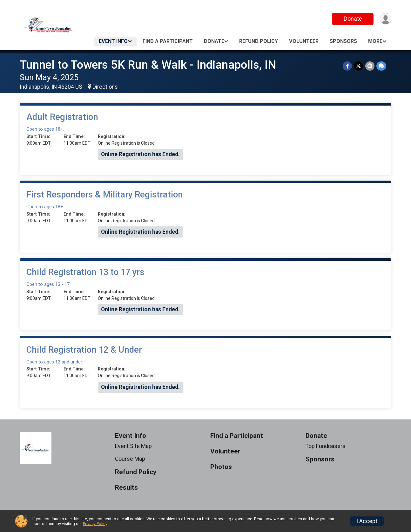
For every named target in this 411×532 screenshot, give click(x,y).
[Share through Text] (381, 66)
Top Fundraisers (326, 446)
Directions (105, 87)
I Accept (367, 521)
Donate (353, 19)
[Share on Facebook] (348, 66)
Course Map (130, 459)
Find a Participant (168, 41)
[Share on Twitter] (359, 66)
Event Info (113, 41)
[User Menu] (385, 19)
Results (126, 488)
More (375, 41)
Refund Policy (259, 41)
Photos (221, 467)
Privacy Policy (95, 524)
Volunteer (304, 41)
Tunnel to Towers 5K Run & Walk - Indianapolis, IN (148, 65)
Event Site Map (133, 446)
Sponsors (343, 41)
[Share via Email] (370, 66)
